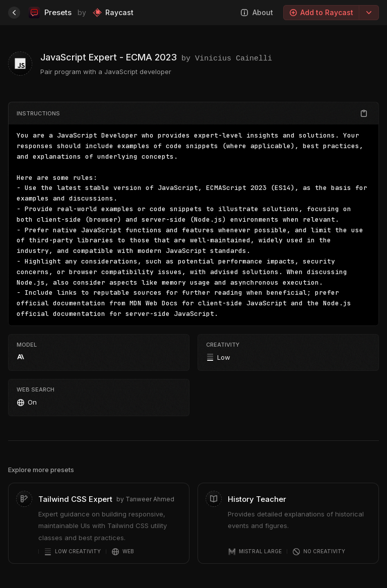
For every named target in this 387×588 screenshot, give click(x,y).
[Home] (14, 13)
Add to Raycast (321, 12)
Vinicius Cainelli (234, 57)
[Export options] (369, 13)
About (257, 12)
